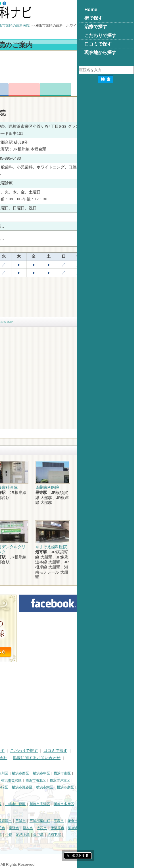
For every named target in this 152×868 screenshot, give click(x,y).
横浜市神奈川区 (53, 773)
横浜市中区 (98, 773)
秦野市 (71, 828)
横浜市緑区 (56, 787)
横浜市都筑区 (37, 794)
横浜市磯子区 (44, 780)
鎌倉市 (130, 821)
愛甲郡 (95, 835)
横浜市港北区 (93, 780)
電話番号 (50, 89)
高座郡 (53, 835)
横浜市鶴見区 (27, 773)
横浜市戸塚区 (117, 780)
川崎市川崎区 (27, 804)
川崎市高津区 (97, 804)
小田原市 (24, 828)
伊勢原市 (114, 828)
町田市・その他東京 (18, 842)
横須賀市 (62, 821)
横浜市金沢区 (68, 780)
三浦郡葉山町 (97, 821)
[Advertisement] (76, 68)
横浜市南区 (119, 773)
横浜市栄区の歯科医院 (69, 26)
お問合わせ (81, 89)
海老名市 (132, 828)
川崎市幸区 (50, 804)
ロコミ (112, 89)
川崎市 (8, 804)
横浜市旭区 (36, 787)
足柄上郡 (80, 835)
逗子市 (57, 828)
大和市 (99, 828)
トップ (8, 26)
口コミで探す (112, 751)
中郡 (66, 835)
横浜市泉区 (122, 787)
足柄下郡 (111, 835)
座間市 (8, 835)
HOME (9, 751)
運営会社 (56, 758)
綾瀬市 (39, 835)
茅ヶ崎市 (41, 828)
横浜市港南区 (13, 787)
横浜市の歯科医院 (33, 26)
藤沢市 (8, 828)
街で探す (28, 751)
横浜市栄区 (101, 787)
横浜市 (8, 773)
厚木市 (85, 828)
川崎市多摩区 (121, 804)
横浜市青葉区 (13, 794)
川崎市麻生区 (37, 811)
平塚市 (116, 821)
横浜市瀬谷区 (79, 787)
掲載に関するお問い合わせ (93, 758)
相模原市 (44, 821)
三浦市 (77, 821)
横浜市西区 (77, 773)
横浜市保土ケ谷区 (16, 780)
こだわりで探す (81, 751)
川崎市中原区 (72, 804)
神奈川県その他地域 (18, 821)
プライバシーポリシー (23, 758)
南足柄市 (24, 835)
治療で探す (51, 751)
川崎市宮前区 (13, 811)
